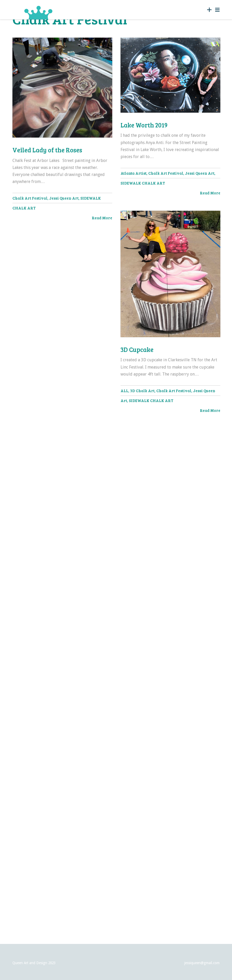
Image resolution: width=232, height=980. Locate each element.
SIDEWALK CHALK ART (143, 183)
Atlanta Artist (133, 173)
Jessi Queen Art (64, 198)
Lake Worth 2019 (144, 125)
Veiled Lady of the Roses (47, 150)
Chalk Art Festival (30, 198)
